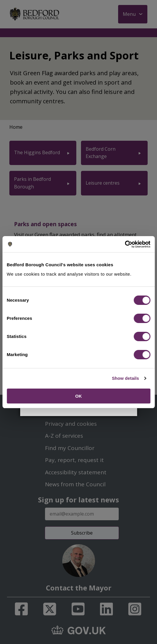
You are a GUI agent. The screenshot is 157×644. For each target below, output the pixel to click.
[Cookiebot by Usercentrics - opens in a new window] (125, 244)
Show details (126, 378)
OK (78, 396)
